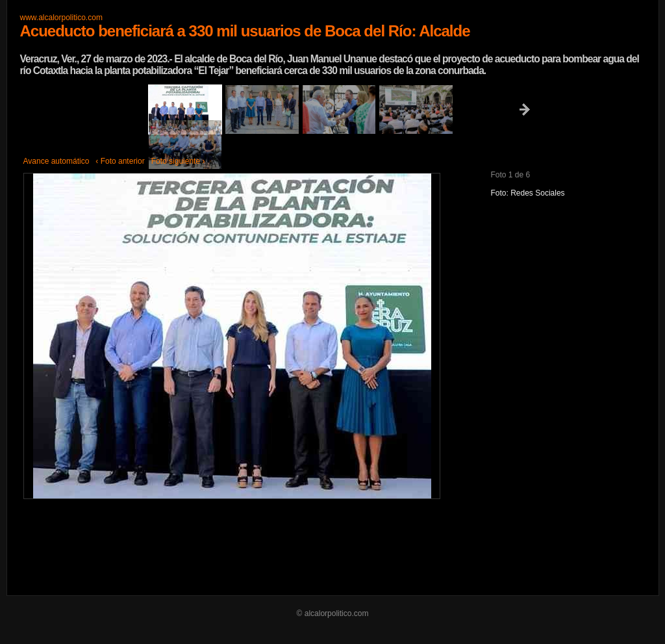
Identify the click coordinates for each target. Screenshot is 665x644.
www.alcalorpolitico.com (61, 18)
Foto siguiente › (178, 161)
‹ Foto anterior (120, 161)
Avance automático (56, 161)
